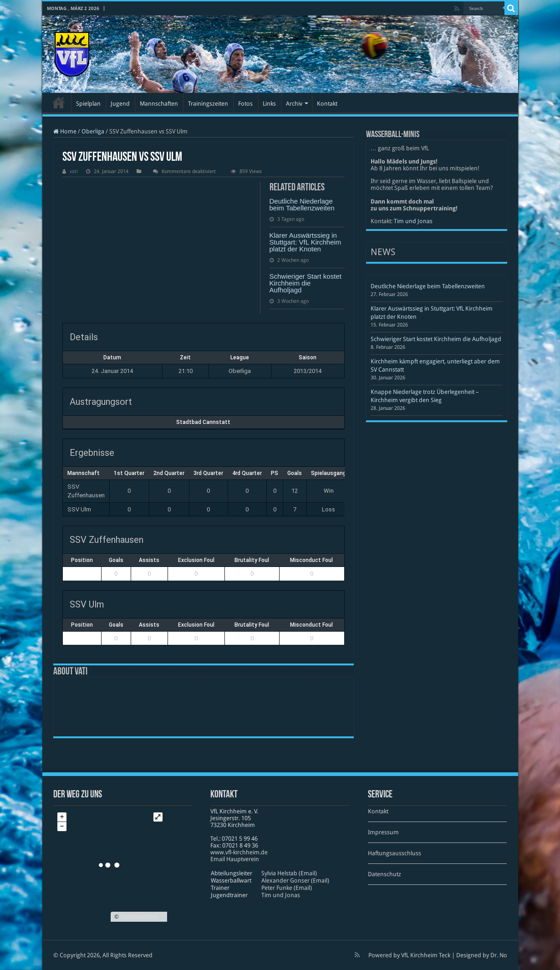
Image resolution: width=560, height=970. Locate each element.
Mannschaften (159, 104)
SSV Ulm (79, 509)
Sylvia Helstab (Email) (289, 873)
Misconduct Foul (311, 560)
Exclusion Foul (196, 560)
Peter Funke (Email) (287, 888)
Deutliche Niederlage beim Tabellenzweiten (302, 204)
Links (269, 104)
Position (82, 560)
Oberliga (93, 131)
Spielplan (88, 104)
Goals (116, 560)
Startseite (59, 102)
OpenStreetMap (139, 917)
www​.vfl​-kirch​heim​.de (239, 852)
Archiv (294, 104)
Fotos (245, 104)
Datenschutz (384, 874)
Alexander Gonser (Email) (295, 881)
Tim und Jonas (413, 221)
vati (74, 171)
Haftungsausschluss (395, 853)
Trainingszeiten (208, 104)
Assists (149, 560)
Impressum (383, 832)
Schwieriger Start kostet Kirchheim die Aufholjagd (305, 283)
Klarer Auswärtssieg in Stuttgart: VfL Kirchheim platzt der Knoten (305, 242)
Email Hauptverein (235, 859)
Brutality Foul (252, 560)
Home (65, 131)
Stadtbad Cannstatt (203, 422)
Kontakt (327, 104)
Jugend (120, 104)
